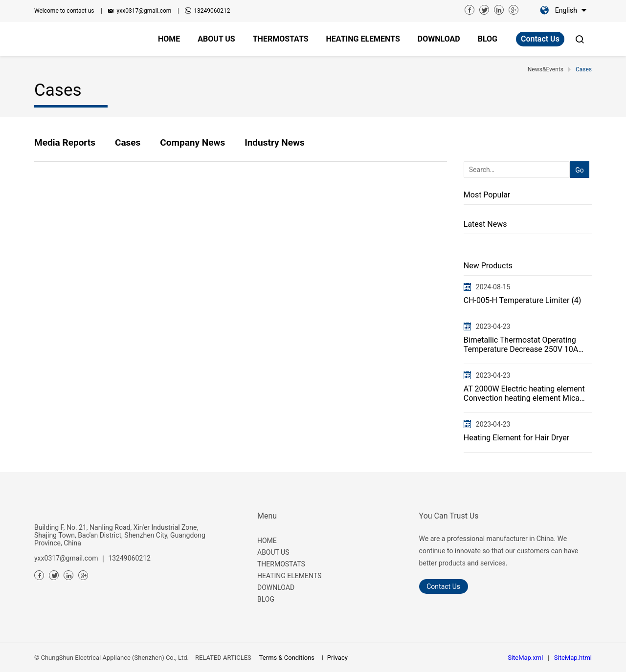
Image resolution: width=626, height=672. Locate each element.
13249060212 (212, 11)
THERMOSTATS (281, 564)
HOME (267, 541)
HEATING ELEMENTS (289, 576)
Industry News (275, 142)
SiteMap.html (573, 658)
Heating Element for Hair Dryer (516, 438)
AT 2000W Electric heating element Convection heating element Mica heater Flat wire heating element (524, 393)
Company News (192, 142)
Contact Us (540, 39)
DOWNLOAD (276, 587)
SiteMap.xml (525, 658)
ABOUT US (273, 552)
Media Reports (65, 142)
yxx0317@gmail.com (144, 11)
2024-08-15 (493, 287)
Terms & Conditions (287, 658)
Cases (128, 142)
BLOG (266, 599)
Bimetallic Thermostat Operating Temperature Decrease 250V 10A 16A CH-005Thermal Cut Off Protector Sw (521, 345)
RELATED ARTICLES (223, 658)
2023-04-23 (493, 326)
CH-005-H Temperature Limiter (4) (523, 300)
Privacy (337, 658)
